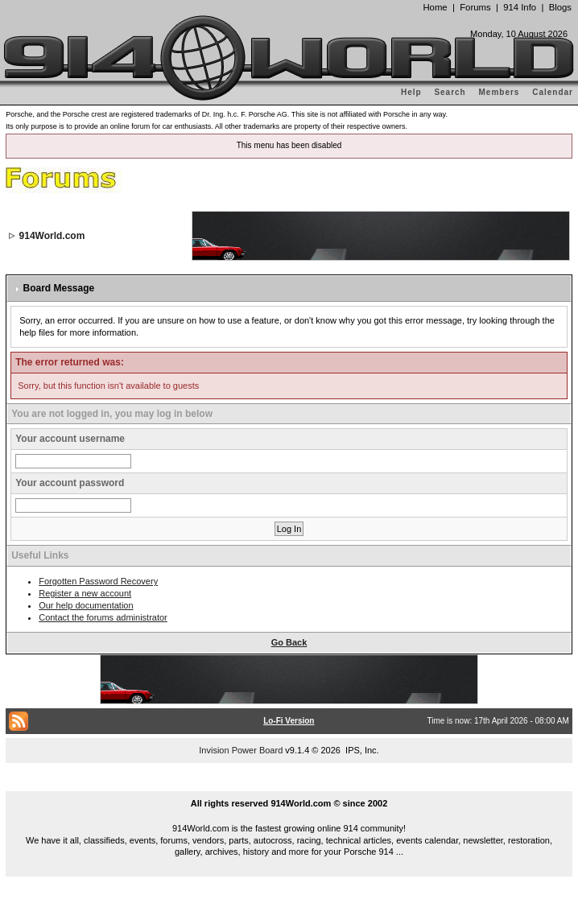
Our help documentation (86, 605)
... (289, 785)
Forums (475, 7)
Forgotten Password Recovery (98, 581)
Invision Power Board (241, 750)
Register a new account (85, 593)
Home (435, 7)
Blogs (560, 7)
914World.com (52, 236)
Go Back (289, 642)
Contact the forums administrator (103, 617)
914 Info (520, 7)
